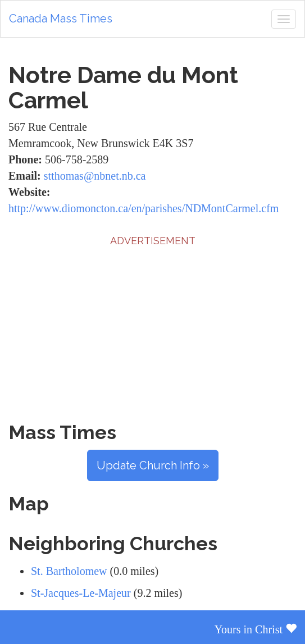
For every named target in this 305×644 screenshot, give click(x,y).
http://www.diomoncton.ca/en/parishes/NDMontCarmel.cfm (144, 208)
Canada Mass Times (61, 19)
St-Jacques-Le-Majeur (81, 593)
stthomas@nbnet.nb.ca (95, 176)
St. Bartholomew (69, 571)
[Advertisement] (152, 327)
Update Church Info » (153, 465)
